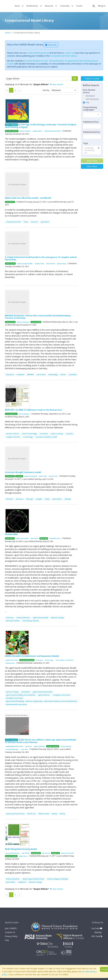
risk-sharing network (31, 621)
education (10, 375)
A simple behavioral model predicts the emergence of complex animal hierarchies (41, 258)
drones (63, 375)
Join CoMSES (11, 928)
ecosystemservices (13, 222)
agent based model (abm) (42, 692)
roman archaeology (29, 434)
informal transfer (13, 621)
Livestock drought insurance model (23, 472)
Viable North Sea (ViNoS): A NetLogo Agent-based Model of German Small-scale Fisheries (40, 741)
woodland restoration (14, 698)
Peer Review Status (89, 91)
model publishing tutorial (38, 53)
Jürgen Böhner (38, 131)
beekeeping (53, 375)
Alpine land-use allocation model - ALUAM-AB (28, 198)
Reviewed (90, 96)
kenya (47, 499)
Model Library (32, 6)
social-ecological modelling (57, 879)
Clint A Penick (51, 264)
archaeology (28, 437)
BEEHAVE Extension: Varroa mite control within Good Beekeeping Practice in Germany (38, 317)
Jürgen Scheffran (25, 131)
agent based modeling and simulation (21, 695)
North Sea (31, 814)
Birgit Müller (10, 476)
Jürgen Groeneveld (23, 322)
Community (65, 6)
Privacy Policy (11, 936)
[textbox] (92, 126)
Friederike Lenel (55, 538)
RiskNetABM (11, 534)
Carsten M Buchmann (13, 853)
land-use (34, 222)
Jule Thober (26, 853)
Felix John (19, 476)
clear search (57, 84)
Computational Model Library (63, 56)
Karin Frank (43, 476)
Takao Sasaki (10, 264)
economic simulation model (46, 437)
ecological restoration (62, 695)
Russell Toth (53, 476)
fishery (62, 814)
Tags (85, 143)
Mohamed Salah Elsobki (52, 131)
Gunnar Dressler (11, 856)
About (17, 6)
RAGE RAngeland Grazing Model (21, 849)
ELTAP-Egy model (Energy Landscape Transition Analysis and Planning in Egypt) (41, 126)
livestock (9, 499)
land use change (12, 692)
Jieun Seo (29, 746)
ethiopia (68, 499)
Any (87, 102)
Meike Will (44, 538)
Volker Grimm (10, 322)
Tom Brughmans (11, 414)
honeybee (20, 375)
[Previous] (20, 90)
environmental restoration (16, 704)
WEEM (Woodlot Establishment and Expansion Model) (32, 656)
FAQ (7, 940)
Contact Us (10, 932)
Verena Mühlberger (12, 749)
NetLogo (30, 499)
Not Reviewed (92, 99)
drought (39, 499)
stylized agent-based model (33, 879)
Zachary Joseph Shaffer (25, 264)
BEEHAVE (30, 375)
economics (44, 434)
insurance (20, 499)
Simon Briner (10, 202)
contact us (69, 53)
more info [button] (51, 45)
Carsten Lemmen (53, 746)
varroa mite (41, 375)
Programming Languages (90, 109)
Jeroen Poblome (24, 414)
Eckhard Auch (10, 663)
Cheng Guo (55, 853)
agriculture (45, 222)
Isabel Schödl (36, 322)
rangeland (22, 882)
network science (12, 434)
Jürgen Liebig (62, 264)
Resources (49, 6)
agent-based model (40, 618)
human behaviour (23, 618)
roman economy (57, 434)
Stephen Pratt (39, 264)
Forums (79, 6)
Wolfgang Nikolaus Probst (14, 746)
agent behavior (44, 695)
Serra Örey (24, 749)
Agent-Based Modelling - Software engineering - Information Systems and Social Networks (41, 701)
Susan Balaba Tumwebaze (64, 660)
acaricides (73, 375)
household (26, 692)
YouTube (97, 928)
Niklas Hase (23, 856)
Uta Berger (39, 660)
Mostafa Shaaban (12, 131)
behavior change (57, 618)
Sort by (46, 90)
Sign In (102, 6)
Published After (91, 122)
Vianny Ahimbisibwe (27, 660)
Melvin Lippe (49, 660)
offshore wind (44, 814)
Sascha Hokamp (66, 746)
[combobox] (92, 115)
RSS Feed (97, 936)
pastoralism (57, 499)
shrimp (54, 814)
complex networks (13, 437)
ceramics (69, 434)
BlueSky (98, 932)
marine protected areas (15, 814)
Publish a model (92, 79)
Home (8, 33)
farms (26, 222)
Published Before (91, 132)
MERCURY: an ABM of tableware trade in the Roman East (33, 410)
